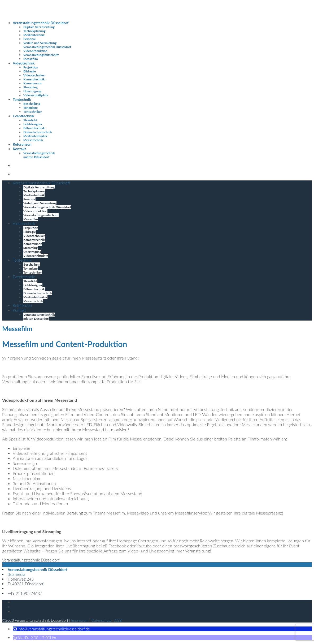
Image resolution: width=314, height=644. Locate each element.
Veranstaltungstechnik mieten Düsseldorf (39, 155)
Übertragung (32, 91)
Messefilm (31, 59)
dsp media (16, 574)
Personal (29, 39)
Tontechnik (22, 99)
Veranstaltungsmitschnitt (41, 55)
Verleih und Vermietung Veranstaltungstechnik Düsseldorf (47, 45)
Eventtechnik (23, 116)
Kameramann (33, 83)
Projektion (31, 67)
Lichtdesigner (33, 124)
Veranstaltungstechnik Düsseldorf (41, 23)
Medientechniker (35, 136)
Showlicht (30, 120)
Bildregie (30, 71)
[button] (51, 629)
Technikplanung (34, 31)
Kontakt (19, 149)
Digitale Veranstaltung (39, 27)
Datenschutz (102, 620)
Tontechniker (33, 112)
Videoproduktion (35, 51)
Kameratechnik (34, 79)
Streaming (30, 87)
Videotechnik (24, 63)
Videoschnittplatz (36, 95)
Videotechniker (34, 75)
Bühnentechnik (34, 128)
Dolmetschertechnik (38, 132)
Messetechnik (33, 140)
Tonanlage (30, 108)
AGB (118, 620)
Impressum (80, 620)
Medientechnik (34, 35)
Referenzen (22, 144)
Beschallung (32, 104)
